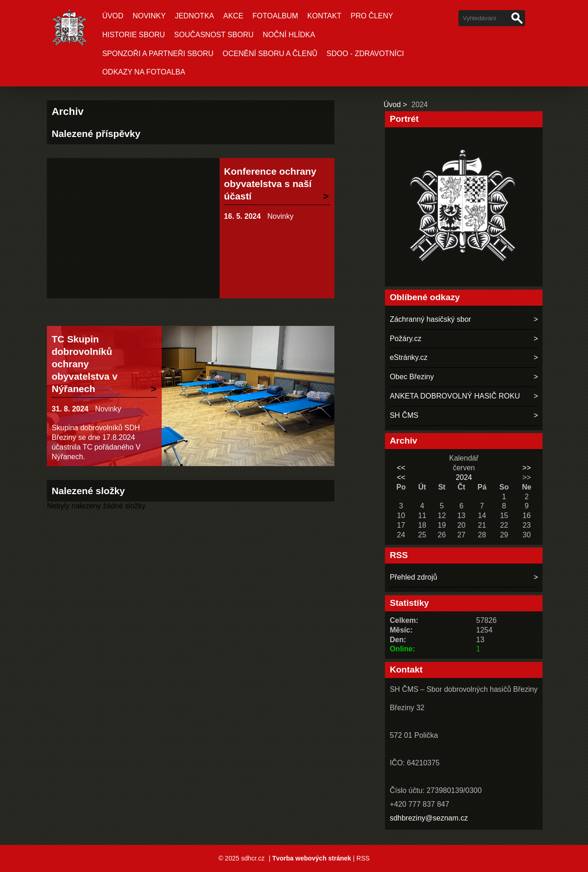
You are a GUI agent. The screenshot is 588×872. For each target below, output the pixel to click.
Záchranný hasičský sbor (430, 319)
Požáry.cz (405, 339)
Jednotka (195, 16)
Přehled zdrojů (413, 577)
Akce (233, 16)
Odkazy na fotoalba (144, 72)
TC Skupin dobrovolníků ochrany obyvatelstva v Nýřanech (84, 364)
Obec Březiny (412, 377)
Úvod (113, 16)
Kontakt (324, 16)
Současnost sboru (214, 35)
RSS (363, 858)
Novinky (149, 16)
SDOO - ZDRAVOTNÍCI (365, 54)
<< (401, 468)
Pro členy (372, 16)
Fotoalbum (275, 16)
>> (527, 468)
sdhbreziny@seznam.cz (429, 818)
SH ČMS (404, 415)
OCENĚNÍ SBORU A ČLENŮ (270, 54)
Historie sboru (133, 35)
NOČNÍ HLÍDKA (289, 35)
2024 (464, 477)
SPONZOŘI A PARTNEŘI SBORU (158, 54)
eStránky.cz (408, 357)
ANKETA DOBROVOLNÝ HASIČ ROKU (455, 396)
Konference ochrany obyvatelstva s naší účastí (270, 184)
